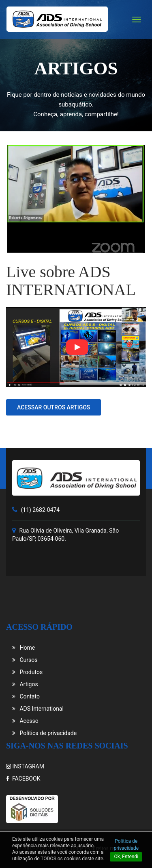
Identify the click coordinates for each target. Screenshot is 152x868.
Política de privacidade (44, 733)
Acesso (25, 721)
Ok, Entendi (126, 857)
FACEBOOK (23, 779)
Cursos (25, 660)
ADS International (38, 709)
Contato (26, 696)
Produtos (27, 672)
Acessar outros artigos (54, 407)
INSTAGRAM (25, 766)
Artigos (25, 684)
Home (24, 648)
